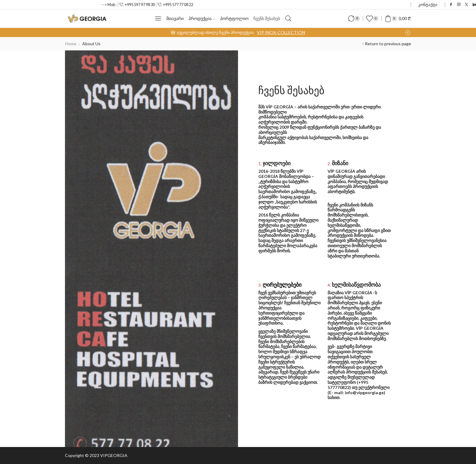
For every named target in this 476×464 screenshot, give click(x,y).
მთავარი (175, 18)
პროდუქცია (202, 18)
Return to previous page (388, 44)
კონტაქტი (428, 5)
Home (71, 44)
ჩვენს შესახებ (267, 18)
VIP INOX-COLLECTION (281, 32)
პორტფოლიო (234, 18)
